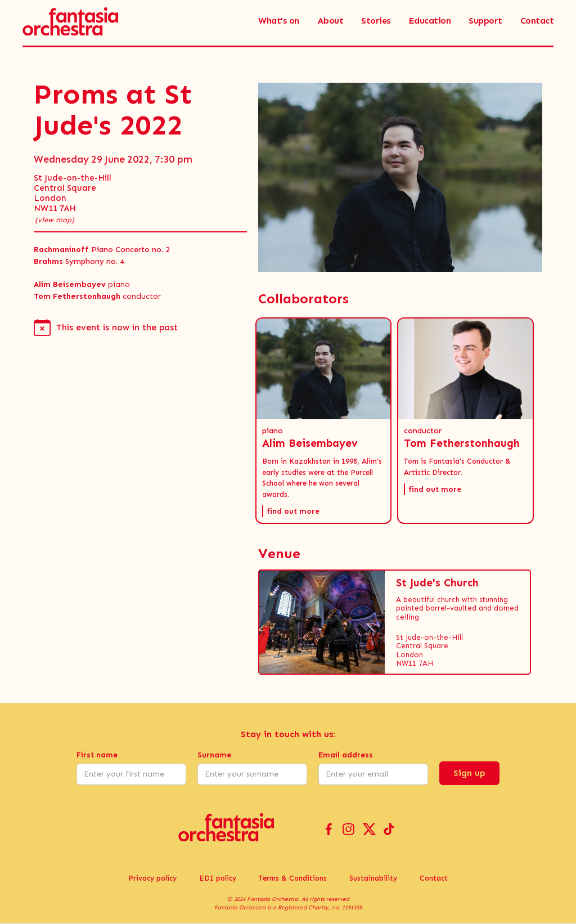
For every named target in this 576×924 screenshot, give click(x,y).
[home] (70, 21)
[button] (324, 421)
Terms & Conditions (293, 878)
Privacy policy (152, 878)
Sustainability (373, 878)
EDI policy (218, 878)
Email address (346, 755)
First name (97, 755)
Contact (434, 878)
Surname (214, 755)
